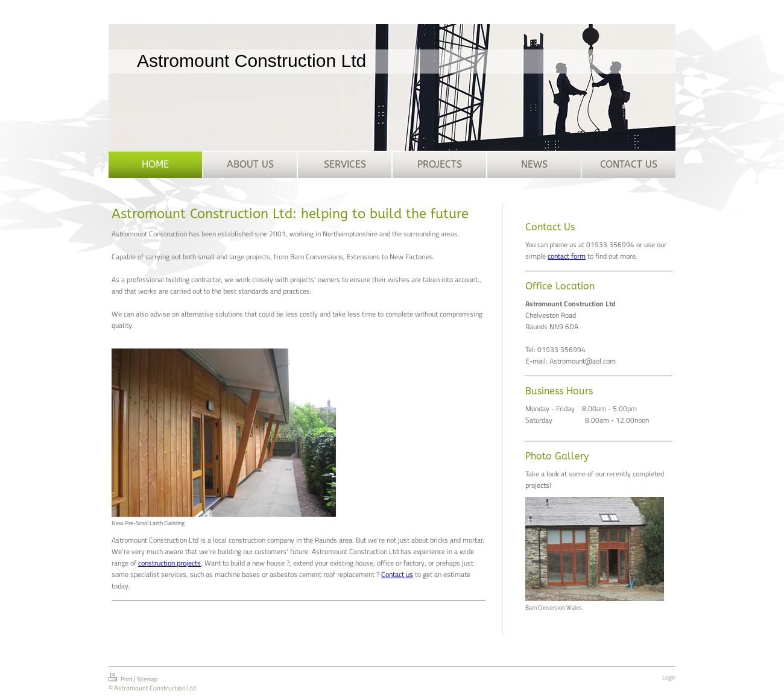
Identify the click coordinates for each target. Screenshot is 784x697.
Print (121, 678)
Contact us (397, 574)
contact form (567, 256)
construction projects (169, 563)
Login (669, 677)
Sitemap (147, 679)
